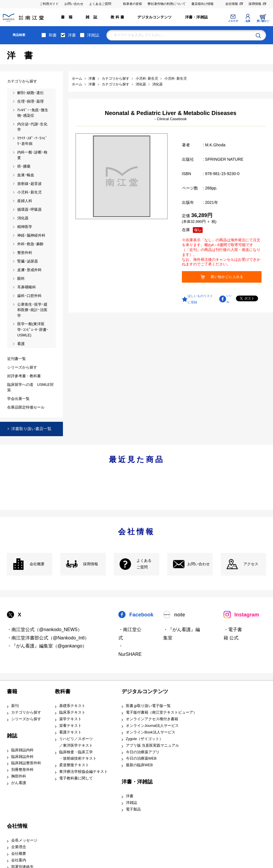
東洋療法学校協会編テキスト (83, 772)
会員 (248, 21)
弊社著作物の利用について (167, 4)
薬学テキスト (70, 719)
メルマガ (233, 21)
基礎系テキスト (72, 706)
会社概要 (37, 564)
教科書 (63, 691)
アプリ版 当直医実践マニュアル (153, 746)
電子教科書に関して (76, 778)
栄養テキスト (70, 726)
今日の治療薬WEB (141, 758)
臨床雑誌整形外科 (26, 763)
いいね (229, 299)
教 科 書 (117, 17)
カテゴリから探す (26, 712)
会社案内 (19, 860)
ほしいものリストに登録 (200, 299)
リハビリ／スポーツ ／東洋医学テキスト (76, 742)
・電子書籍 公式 (233, 634)
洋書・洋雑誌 (196, 17)
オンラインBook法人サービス (151, 732)
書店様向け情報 (202, 4)
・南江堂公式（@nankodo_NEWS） (45, 630)
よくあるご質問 (100, 4)
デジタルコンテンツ (154, 17)
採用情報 (255, 4)
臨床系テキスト (72, 712)
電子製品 (133, 809)
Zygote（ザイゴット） (145, 739)
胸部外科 (19, 776)
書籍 (12, 691)
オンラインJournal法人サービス (152, 726)
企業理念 (19, 847)
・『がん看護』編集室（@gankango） (47, 646)
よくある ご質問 (144, 564)
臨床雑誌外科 (22, 757)
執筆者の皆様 (132, 4)
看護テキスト (70, 732)
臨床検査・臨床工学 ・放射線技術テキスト (78, 755)
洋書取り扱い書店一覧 (31, 429)
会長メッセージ (24, 840)
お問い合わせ (74, 4)
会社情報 (232, 4)
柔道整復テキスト (74, 765)
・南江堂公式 (130, 634)
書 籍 (67, 17)
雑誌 (12, 736)
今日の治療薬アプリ (143, 752)
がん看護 (19, 783)
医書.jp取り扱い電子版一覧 (148, 706)
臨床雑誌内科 (22, 750)
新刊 (15, 706)
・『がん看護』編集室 (182, 634)
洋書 (72, 35)
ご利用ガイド (49, 4)
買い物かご (263, 21)
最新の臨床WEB (139, 765)
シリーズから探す (26, 719)
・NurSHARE (130, 650)
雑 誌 (91, 17)
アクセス (251, 564)
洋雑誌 (93, 35)
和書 (53, 35)
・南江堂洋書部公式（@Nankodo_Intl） (48, 638)
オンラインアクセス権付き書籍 (152, 719)
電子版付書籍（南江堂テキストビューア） (161, 712)
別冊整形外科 (22, 770)
